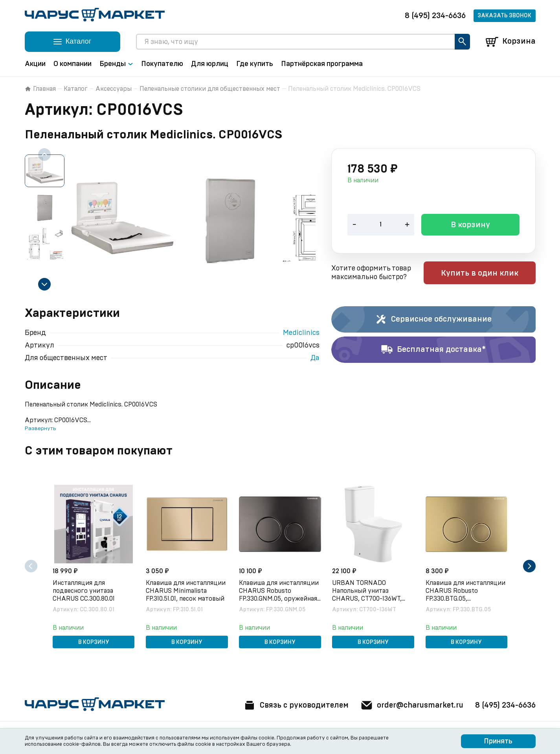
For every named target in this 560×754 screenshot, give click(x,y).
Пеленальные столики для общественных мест (210, 89)
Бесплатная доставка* (433, 350)
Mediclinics (301, 333)
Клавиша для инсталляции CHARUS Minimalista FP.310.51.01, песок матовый (186, 590)
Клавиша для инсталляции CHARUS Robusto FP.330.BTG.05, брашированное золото (466, 591)
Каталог (76, 89)
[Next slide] (44, 284)
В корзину (470, 226)
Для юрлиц (210, 64)
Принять (498, 741)
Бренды (116, 64)
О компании (73, 64)
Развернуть (40, 428)
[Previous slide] (44, 154)
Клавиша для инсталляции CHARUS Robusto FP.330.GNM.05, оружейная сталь (280, 591)
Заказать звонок (504, 16)
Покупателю (162, 64)
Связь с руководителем (291, 705)
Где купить (255, 64)
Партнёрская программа (322, 64)
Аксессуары (114, 89)
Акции (35, 64)
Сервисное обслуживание (433, 320)
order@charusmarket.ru (410, 705)
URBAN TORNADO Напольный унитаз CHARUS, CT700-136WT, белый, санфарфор (368, 591)
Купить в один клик (486, 274)
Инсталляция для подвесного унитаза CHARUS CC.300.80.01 (84, 590)
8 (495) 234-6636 (435, 16)
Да (315, 358)
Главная (40, 89)
